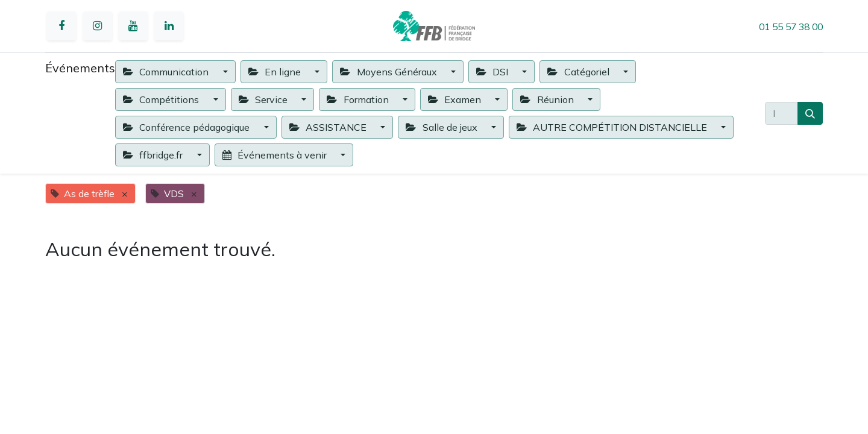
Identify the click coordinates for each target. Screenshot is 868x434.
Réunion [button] (548, 99)
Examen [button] (456, 99)
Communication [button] (167, 72)
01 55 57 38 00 (791, 27)
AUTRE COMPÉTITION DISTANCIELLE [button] (613, 127)
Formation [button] (359, 99)
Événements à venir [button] (276, 155)
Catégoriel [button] (579, 72)
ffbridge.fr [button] (154, 155)
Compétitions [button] (162, 99)
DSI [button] (493, 72)
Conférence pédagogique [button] (187, 127)
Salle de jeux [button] (442, 127)
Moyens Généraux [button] (389, 72)
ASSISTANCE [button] (329, 127)
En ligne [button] (276, 72)
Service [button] (264, 99)
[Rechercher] (810, 113)
